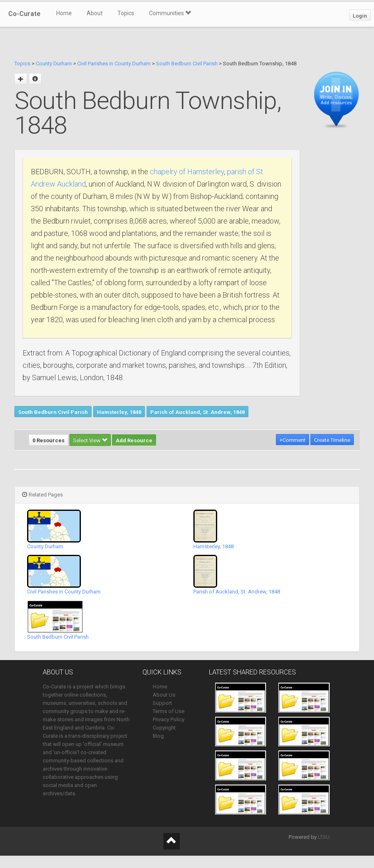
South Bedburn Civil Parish (187, 63)
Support (162, 703)
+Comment (293, 440)
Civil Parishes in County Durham (114, 63)
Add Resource (134, 440)
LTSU (324, 837)
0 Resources (48, 440)
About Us (164, 695)
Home (64, 13)
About (95, 13)
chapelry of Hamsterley (187, 172)
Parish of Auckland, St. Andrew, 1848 (197, 412)
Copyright (164, 728)
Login (360, 16)
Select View (90, 440)
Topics (126, 13)
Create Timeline (332, 440)
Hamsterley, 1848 (119, 412)
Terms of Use (169, 711)
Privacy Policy (169, 719)
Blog (158, 736)
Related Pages (42, 495)
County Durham (54, 63)
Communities (170, 13)
